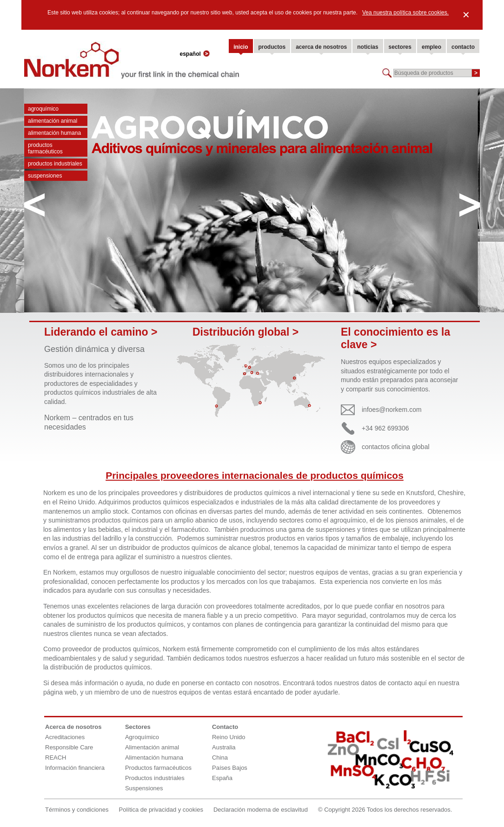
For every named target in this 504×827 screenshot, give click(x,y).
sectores (400, 47)
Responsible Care (69, 747)
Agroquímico (43, 109)
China (220, 758)
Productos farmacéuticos (45, 148)
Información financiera (75, 768)
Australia (224, 747)
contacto (463, 47)
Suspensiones (45, 176)
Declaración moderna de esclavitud (261, 810)
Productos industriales (55, 164)
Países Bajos (230, 768)
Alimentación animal (53, 121)
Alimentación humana (54, 133)
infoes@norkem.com (392, 410)
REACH (56, 758)
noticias (368, 47)
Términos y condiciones (77, 810)
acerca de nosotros (321, 47)
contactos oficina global (396, 447)
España (222, 778)
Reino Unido (229, 737)
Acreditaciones (65, 737)
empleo (431, 47)
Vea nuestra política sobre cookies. (405, 13)
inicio (241, 47)
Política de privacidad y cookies (161, 810)
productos (272, 47)
